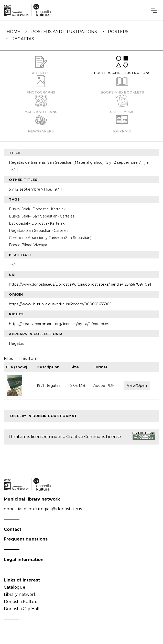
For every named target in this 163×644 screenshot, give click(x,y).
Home (13, 32)
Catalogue (15, 587)
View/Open (137, 386)
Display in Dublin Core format (44, 416)
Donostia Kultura (21, 602)
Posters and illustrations (64, 32)
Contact (13, 529)
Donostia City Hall (22, 609)
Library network (20, 594)
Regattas (23, 39)
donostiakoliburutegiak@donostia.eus (43, 509)
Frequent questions (26, 539)
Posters (118, 32)
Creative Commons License (94, 437)
